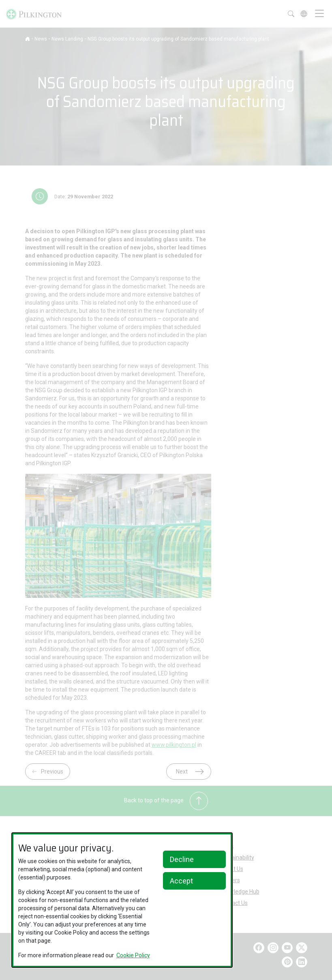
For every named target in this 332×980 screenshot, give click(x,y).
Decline (182, 859)
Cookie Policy (133, 955)
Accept (181, 881)
